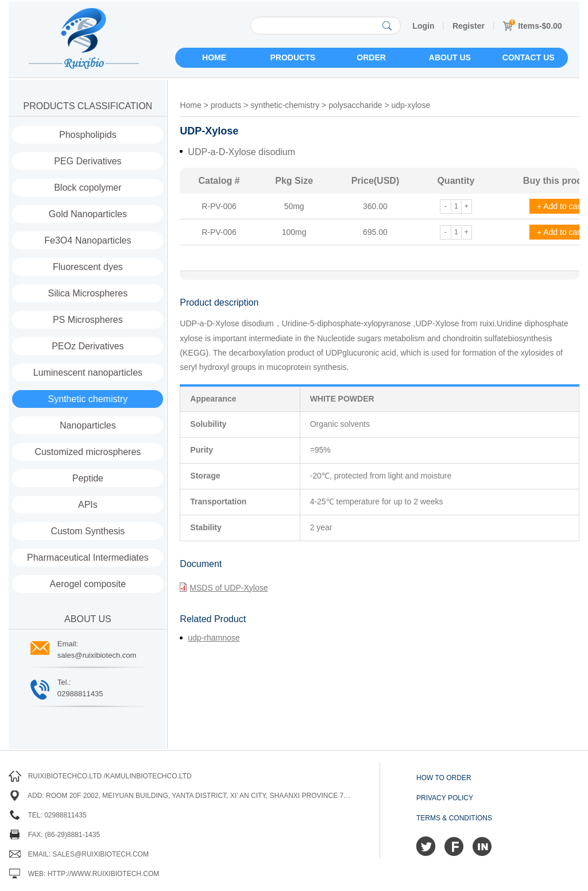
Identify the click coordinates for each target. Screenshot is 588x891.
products (226, 105)
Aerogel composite (88, 584)
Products (293, 57)
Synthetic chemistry (88, 399)
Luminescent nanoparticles (88, 373)
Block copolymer (88, 188)
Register (469, 26)
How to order (444, 778)
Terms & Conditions (454, 818)
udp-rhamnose (214, 638)
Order (371, 57)
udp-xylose (411, 105)
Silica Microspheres (88, 293)
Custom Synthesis (88, 531)
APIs (88, 505)
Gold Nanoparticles (88, 214)
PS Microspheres (88, 320)
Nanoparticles (88, 425)
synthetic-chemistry (285, 105)
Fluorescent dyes (88, 267)
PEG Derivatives (88, 161)
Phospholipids (88, 135)
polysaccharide (355, 105)
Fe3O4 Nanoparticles (88, 240)
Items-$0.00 (532, 26)
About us (450, 57)
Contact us (529, 57)
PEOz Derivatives (88, 346)
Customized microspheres (88, 452)
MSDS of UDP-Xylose (224, 587)
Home (214, 57)
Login (423, 26)
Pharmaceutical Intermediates (88, 558)
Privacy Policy (445, 798)
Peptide (88, 478)
